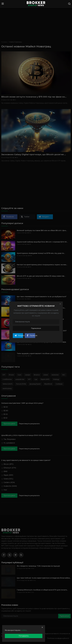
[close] (42, 627)
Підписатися (36, 328)
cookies (24, 630)
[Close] (60, 304)
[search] (69, 4)
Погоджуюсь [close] (24, 636)
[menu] (3, 4)
